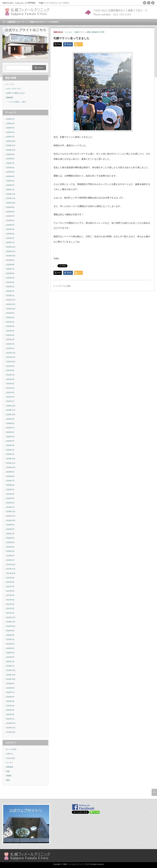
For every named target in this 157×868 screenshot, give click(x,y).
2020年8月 (10, 423)
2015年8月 (10, 688)
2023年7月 (10, 269)
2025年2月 (10, 185)
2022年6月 (10, 326)
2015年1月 (10, 719)
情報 (8, 771)
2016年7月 (10, 639)
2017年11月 (11, 569)
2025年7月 (10, 163)
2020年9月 (10, 419)
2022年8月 (10, 317)
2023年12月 (11, 247)
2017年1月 (10, 613)
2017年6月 (10, 591)
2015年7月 (10, 692)
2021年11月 (11, 357)
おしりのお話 (11, 749)
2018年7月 (10, 534)
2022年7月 (10, 322)
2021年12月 (11, 353)
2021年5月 (10, 384)
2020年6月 (10, 432)
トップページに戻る (63, 286)
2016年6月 (10, 644)
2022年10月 (11, 309)
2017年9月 (10, 578)
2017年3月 (10, 604)
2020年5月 (10, 437)
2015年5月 (10, 701)
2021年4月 (10, 388)
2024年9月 (10, 207)
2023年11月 (11, 251)
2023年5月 (10, 278)
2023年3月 (10, 287)
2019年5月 (10, 489)
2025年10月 (11, 150)
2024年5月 (10, 225)
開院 (8, 780)
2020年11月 (11, 410)
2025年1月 (10, 190)
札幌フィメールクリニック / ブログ (76, 864)
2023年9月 (10, 260)
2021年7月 (10, 375)
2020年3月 (10, 445)
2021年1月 (10, 401)
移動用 (9, 776)
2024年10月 (11, 203)
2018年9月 (10, 525)
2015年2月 (10, 714)
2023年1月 (10, 295)
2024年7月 (10, 216)
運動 (89, 32)
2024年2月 (10, 238)
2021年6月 (10, 379)
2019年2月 (10, 503)
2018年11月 (11, 516)
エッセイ (69, 32)
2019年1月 (10, 507)
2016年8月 (10, 635)
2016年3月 (10, 657)
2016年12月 (11, 617)
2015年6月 (10, 697)
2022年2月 (10, 344)
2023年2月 (10, 291)
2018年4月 (10, 547)
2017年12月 (11, 565)
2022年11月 (11, 304)
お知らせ (10, 754)
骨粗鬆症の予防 (98, 32)
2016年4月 (10, 653)
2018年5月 (10, 542)
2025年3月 (10, 181)
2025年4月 (10, 176)
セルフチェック (23, 22)
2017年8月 (10, 582)
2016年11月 (11, 622)
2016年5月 (10, 648)
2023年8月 (10, 265)
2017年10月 (11, 573)
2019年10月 (11, 467)
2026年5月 (10, 119)
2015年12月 (11, 670)
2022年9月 (10, 313)
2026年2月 (10, 132)
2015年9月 (10, 684)
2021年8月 (10, 370)
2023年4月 (10, 282)
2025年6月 (10, 168)
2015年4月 (10, 706)
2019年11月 (11, 463)
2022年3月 (10, 339)
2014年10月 (11, 732)
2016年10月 (11, 626)
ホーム (5, 22)
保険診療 (10, 767)
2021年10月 (11, 362)
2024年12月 (11, 194)
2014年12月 (11, 723)
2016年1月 (10, 666)
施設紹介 (12, 22)
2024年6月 (10, 220)
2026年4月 (10, 123)
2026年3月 (10, 128)
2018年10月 (11, 520)
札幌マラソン (80, 32)
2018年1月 (10, 560)
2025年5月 (10, 172)
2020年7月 (10, 428)
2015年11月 (11, 675)
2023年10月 (11, 256)
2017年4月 (10, 600)
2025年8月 (10, 159)
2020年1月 (10, 454)
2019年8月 (10, 476)
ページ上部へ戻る (154, 792)
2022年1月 (10, 348)
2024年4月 (10, 229)
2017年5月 (10, 595)
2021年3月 (10, 392)
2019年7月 (10, 481)
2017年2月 (10, 608)
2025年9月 (10, 154)
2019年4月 (10, 494)
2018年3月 (10, 551)
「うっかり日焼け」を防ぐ (16, 102)
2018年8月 (10, 529)
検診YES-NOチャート (40, 22)
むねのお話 (11, 758)
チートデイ (11, 84)
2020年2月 (10, 450)
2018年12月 (11, 511)
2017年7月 (10, 587)
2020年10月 (11, 414)
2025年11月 (11, 145)
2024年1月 (10, 242)
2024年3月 (10, 234)
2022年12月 (11, 300)
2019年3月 (10, 498)
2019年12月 (11, 459)
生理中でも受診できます (16, 93)
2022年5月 (10, 331)
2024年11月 (11, 198)
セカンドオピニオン (14, 89)
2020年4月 (10, 441)
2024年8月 (10, 212)
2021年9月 (10, 366)
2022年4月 (10, 335)
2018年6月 (10, 538)
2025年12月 (11, 141)
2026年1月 (10, 137)
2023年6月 (10, 273)
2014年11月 (11, 728)
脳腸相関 (10, 97)
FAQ (52, 22)
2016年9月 (10, 631)
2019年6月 (10, 485)
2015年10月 (11, 679)
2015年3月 (10, 710)
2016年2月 (10, 662)
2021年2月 (10, 397)
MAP (56, 22)
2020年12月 (11, 406)
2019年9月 (10, 472)
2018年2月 (10, 556)
